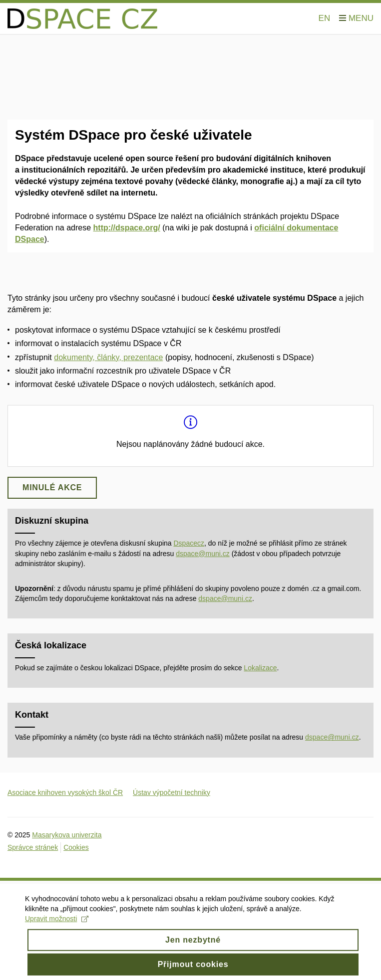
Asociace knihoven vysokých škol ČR (65, 792)
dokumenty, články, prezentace (108, 357)
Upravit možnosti (57, 924)
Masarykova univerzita (67, 835)
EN (325, 18)
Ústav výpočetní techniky (172, 792)
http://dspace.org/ (127, 228)
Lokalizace (260, 668)
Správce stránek (33, 847)
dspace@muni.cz (203, 554)
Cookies (76, 847)
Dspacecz (189, 543)
